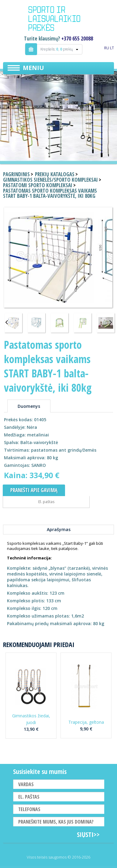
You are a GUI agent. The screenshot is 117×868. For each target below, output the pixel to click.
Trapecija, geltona (86, 722)
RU (107, 48)
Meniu (33, 68)
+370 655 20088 (77, 38)
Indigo (59, 19)
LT (112, 48)
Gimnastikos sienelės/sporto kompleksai (50, 180)
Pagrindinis (16, 174)
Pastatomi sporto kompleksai (38, 185)
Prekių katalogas (55, 174)
